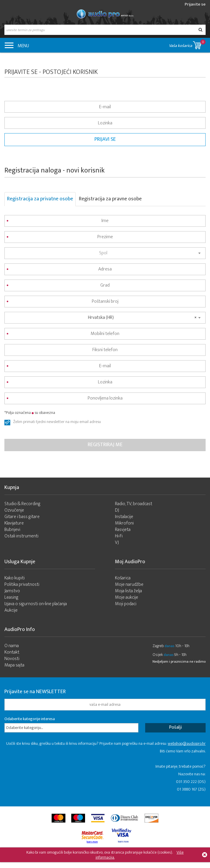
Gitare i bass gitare (22, 517)
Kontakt (12, 652)
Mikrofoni (124, 523)
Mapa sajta (14, 665)
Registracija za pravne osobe (110, 199)
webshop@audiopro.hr (187, 743)
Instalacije (124, 517)
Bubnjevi (12, 530)
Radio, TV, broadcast (134, 504)
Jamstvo (12, 591)
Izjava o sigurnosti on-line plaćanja (36, 604)
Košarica (123, 578)
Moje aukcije (127, 597)
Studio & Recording (22, 504)
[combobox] (105, 253)
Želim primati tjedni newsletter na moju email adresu (57, 422)
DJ (117, 510)
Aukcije (11, 610)
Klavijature (14, 523)
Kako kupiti (15, 578)
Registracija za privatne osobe (40, 199)
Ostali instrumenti (21, 536)
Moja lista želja (128, 591)
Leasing (11, 597)
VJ (117, 543)
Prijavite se (195, 4)
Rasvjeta (123, 530)
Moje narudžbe (129, 584)
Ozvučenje (14, 510)
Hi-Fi (119, 536)
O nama (12, 646)
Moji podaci (126, 604)
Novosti (12, 659)
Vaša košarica (187, 44)
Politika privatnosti (22, 584)
